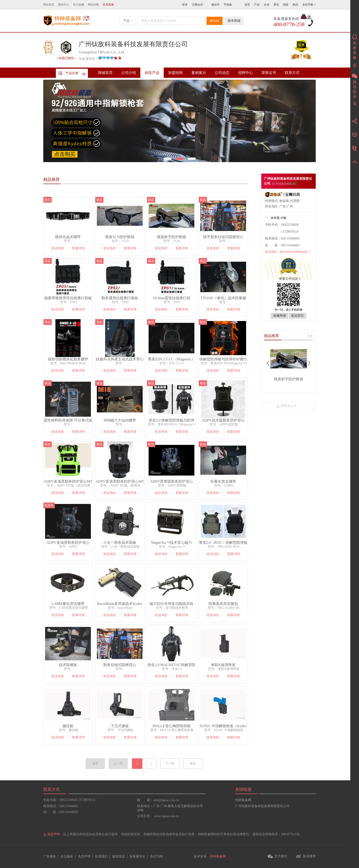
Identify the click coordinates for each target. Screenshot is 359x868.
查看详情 (78, 248)
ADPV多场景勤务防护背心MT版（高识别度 (68, 482)
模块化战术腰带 (68, 237)
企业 (267, 5)
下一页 (170, 763)
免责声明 (84, 856)
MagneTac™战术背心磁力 (172, 543)
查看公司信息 (288, 279)
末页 (193, 763)
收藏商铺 (280, 316)
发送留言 (297, 316)
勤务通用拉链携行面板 (120, 298)
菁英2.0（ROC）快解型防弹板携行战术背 (223, 543)
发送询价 (58, 248)
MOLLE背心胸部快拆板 (171, 726)
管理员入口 (288, 406)
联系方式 (292, 73)
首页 (247, 5)
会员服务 (67, 856)
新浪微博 (309, 856)
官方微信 (281, 856)
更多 (310, 336)
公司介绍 (129, 73)
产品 (257, 5)
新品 (295, 5)
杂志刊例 (156, 856)
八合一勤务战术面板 (120, 543)
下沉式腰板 (120, 726)
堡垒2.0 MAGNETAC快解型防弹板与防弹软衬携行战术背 (171, 665)
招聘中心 (245, 73)
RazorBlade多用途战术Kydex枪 (120, 604)
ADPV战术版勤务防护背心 (223, 420)
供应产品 (152, 73)
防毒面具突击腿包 (223, 604)
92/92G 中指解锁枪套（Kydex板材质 (223, 726)
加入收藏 (79, 5)
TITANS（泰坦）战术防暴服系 (223, 298)
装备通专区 (137, 856)
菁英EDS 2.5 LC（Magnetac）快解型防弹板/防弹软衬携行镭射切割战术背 (171, 359)
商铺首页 (105, 73)
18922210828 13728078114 (77, 800)
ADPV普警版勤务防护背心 (171, 481)
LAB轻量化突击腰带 (68, 604)
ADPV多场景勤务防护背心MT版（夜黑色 (120, 482)
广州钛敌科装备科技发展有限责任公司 (262, 806)
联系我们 (101, 856)
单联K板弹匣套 (223, 665)
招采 (286, 5)
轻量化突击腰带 (223, 481)
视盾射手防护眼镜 (171, 237)
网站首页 (49, 5)
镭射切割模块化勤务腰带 (68, 359)
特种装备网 (243, 800)
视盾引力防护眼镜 (120, 237)
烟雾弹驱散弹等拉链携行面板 (68, 298)
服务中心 (64, 5)
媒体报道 (119, 856)
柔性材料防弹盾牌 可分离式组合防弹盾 (68, 420)
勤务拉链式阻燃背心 (120, 665)
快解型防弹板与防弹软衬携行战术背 (223, 359)
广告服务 (50, 856)
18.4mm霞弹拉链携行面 (172, 298)
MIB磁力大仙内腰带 (120, 420)
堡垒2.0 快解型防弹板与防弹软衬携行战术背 (171, 420)
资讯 (276, 5)
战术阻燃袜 (68, 665)
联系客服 (108, 5)
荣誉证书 (269, 73)
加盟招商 (175, 73)
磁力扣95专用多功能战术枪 (171, 604)
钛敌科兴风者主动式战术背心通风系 (120, 359)
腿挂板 (68, 726)
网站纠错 (93, 5)
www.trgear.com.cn (167, 816)
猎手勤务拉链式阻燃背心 (223, 237)
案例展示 (199, 73)
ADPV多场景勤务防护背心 (68, 543)
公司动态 (222, 73)
